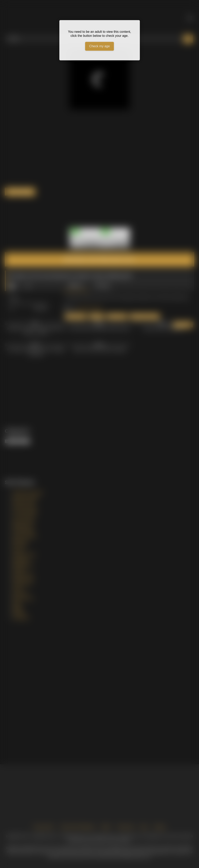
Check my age (99, 46)
